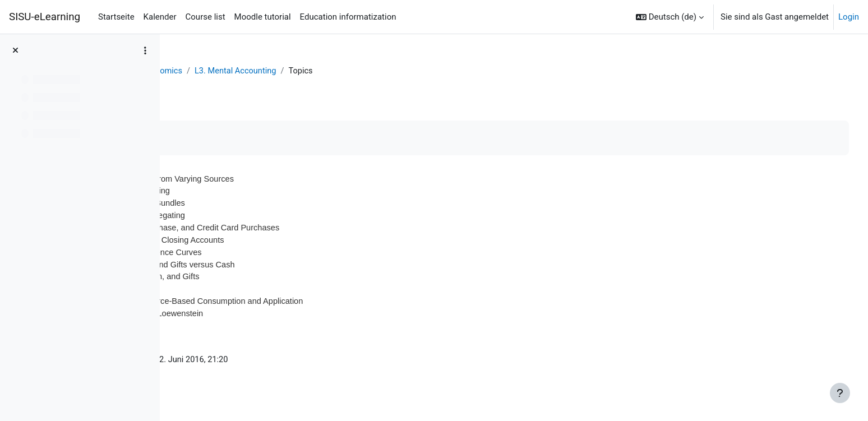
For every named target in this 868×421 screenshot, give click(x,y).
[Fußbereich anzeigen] (840, 393)
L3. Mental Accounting (372, 71)
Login (849, 17)
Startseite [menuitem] (116, 17)
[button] (670, 17)
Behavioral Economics (276, 71)
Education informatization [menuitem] (348, 17)
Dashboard (202, 71)
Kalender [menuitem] (160, 17)
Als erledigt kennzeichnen (237, 138)
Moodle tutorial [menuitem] (263, 17)
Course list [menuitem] (206, 17)
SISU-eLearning (45, 17)
